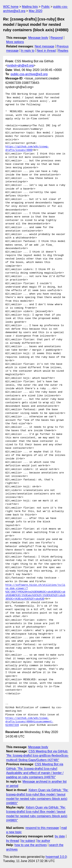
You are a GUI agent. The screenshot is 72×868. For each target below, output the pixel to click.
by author (44, 841)
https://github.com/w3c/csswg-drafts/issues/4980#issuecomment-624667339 (29, 722)
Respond (57, 38)
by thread (13, 841)
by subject (28, 841)
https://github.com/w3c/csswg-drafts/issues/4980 (27, 148)
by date (60, 836)
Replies (63, 51)
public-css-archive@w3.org (29, 74)
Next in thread (46, 51)
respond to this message (42, 828)
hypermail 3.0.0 (56, 857)
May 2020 (36, 11)
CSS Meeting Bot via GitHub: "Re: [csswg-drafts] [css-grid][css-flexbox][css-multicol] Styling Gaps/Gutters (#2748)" (37, 756)
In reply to (28, 51)
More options (15, 42)
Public (46, 7)
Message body (38, 38)
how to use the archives (31, 845)
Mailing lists (30, 7)
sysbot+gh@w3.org (20, 65)
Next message (45, 46)
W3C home (11, 7)
